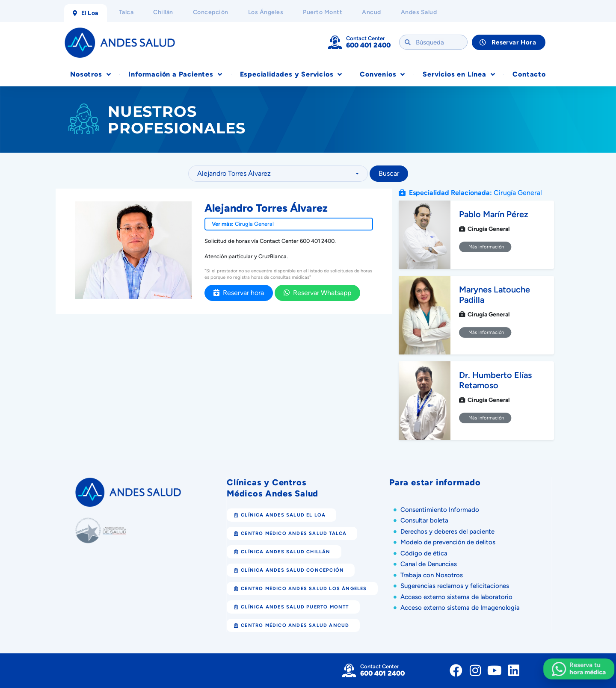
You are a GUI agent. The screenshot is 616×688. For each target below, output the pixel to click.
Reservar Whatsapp (317, 293)
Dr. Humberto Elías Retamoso (495, 380)
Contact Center (366, 38)
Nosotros (90, 74)
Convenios (382, 74)
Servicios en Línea (459, 74)
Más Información (485, 247)
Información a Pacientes (175, 74)
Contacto (529, 74)
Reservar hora (239, 293)
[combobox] (278, 174)
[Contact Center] (335, 42)
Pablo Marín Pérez (494, 214)
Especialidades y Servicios (291, 74)
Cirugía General (254, 224)
